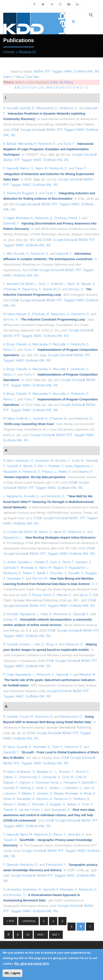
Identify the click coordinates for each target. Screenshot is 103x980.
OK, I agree (12, 973)
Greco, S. (49, 595)
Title (18, 77)
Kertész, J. (56, 788)
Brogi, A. (52, 644)
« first (10, 921)
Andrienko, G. (25, 461)
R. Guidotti (10, 644)
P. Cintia (8, 675)
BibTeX (39, 71)
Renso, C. (10, 350)
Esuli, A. (56, 562)
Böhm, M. (31, 532)
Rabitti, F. (43, 573)
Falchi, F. (68, 562)
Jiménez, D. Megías (50, 793)
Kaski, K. (42, 788)
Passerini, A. (44, 799)
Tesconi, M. (40, 579)
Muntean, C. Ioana (61, 466)
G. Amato (10, 562)
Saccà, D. (86, 595)
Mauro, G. (46, 532)
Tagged (57, 71)
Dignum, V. (27, 782)
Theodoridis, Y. (56, 865)
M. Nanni (9, 314)
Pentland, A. (82, 799)
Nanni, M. (42, 168)
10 (28, 934)
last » (56, 934)
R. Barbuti (10, 144)
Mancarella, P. (27, 144)
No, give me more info (32, 964)
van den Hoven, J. (31, 810)
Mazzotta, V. (61, 344)
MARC (69, 71)
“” (48, 149)
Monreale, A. (25, 218)
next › (41, 934)
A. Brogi (9, 344)
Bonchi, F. (83, 772)
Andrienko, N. (45, 461)
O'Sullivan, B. (12, 289)
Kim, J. (42, 466)
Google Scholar (33, 130)
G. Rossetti (11, 108)
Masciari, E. (64, 595)
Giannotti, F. (11, 223)
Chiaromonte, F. (30, 777)
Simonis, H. (76, 289)
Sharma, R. (86, 472)
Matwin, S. (28, 793)
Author (8, 77)
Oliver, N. (9, 799)
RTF (48, 71)
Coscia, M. (26, 717)
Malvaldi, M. (88, 675)
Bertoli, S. (30, 466)
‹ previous (28, 921)
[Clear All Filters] (62, 82)
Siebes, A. (74, 804)
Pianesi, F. (10, 804)
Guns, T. (44, 284)
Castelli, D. (42, 562)
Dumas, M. (10, 620)
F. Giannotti (11, 168)
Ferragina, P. (72, 782)
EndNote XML (84, 71)
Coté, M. (81, 777)
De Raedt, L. (28, 284)
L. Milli (8, 254)
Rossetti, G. (21, 254)
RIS (97, 71)
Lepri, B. (89, 788)
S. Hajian (9, 218)
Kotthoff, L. (58, 284)
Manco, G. (27, 168)
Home (9, 52)
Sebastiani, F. (16, 579)
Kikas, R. (46, 614)
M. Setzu (9, 747)
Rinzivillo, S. (59, 573)
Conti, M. (78, 461)
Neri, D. (40, 644)
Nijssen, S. (88, 284)
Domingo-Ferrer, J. (68, 218)
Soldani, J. (26, 644)
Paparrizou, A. (32, 289)
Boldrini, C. (63, 461)
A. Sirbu (8, 461)
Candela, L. (25, 562)
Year (36, 77)
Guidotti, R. (27, 108)
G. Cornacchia (13, 532)
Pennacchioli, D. (47, 108)
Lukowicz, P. (12, 793)
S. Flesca (35, 595)
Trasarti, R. (10, 810)
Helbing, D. (27, 788)
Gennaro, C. (84, 562)
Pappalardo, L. (84, 466)
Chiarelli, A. (23, 344)
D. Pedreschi (12, 193)
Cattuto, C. (10, 777)
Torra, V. (87, 804)
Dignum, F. (11, 782)
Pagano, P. (60, 568)
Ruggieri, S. (30, 193)
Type (29, 77)
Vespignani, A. (60, 810)
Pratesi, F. (65, 472)
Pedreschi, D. (69, 108)
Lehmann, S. (73, 788)
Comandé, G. (51, 777)
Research (27, 52)
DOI (15, 130)
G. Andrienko (12, 890)
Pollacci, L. (50, 472)
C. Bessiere (11, 284)
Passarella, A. (12, 472)
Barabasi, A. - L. (47, 772)
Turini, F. (69, 144)
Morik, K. (90, 793)
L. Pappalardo (13, 496)
